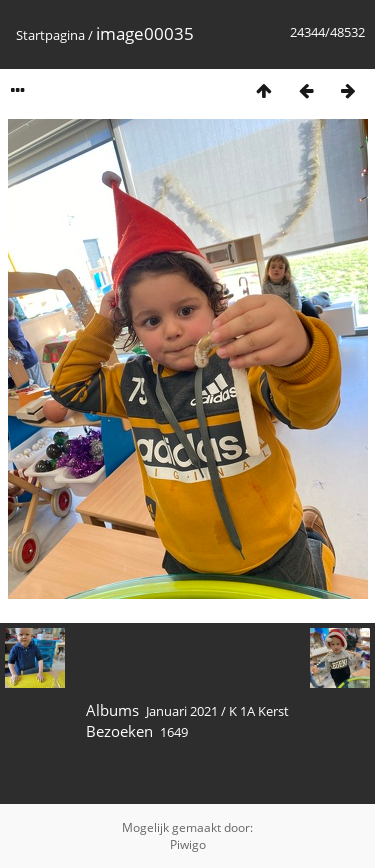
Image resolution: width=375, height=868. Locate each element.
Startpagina (50, 35)
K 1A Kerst (259, 711)
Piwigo (188, 844)
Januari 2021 (182, 711)
